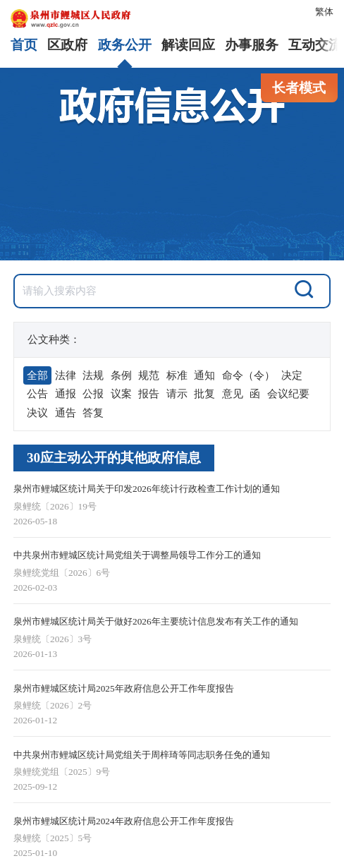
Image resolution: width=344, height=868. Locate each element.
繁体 (324, 12)
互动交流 (315, 45)
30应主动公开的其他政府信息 (114, 458)
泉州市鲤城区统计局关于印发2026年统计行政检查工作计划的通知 (147, 489)
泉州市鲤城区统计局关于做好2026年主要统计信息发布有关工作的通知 (156, 621)
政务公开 (125, 45)
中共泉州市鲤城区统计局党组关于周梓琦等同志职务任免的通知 (142, 755)
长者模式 (299, 88)
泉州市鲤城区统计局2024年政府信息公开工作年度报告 (124, 821)
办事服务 (252, 45)
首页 (24, 45)
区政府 (67, 45)
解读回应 (188, 45)
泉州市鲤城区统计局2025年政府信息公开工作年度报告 (124, 688)
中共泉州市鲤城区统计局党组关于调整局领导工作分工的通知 (137, 555)
